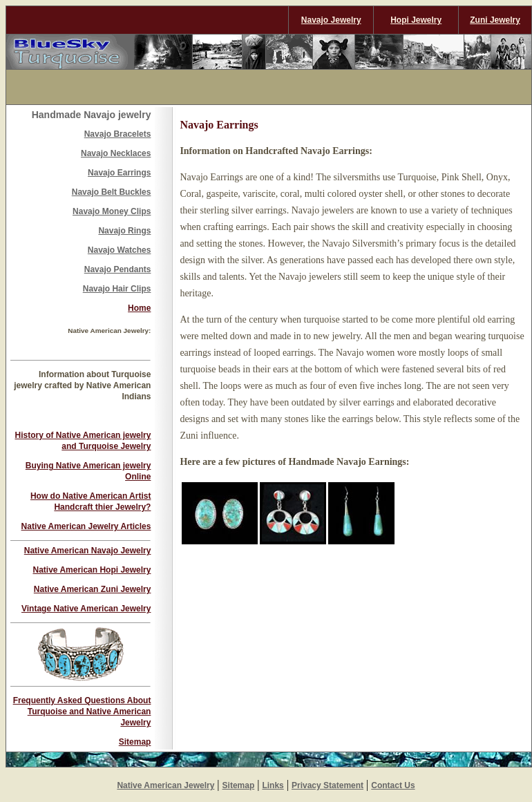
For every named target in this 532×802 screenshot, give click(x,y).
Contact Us (393, 785)
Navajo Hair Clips (117, 289)
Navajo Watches (120, 250)
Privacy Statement (327, 785)
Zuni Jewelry (495, 20)
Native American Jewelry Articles (86, 526)
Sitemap (135, 742)
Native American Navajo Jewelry (88, 551)
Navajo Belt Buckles (112, 192)
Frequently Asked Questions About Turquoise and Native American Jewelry (82, 712)
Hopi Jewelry (416, 20)
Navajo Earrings (119, 173)
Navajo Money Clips (112, 211)
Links (273, 785)
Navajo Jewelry (331, 20)
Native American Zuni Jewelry (93, 589)
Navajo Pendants (118, 269)
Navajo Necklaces (116, 153)
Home (139, 308)
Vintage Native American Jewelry (86, 609)
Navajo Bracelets (118, 134)
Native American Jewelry (165, 785)
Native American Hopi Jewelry (92, 570)
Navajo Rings (124, 231)
